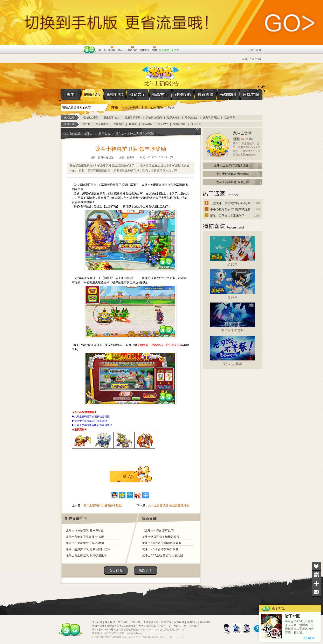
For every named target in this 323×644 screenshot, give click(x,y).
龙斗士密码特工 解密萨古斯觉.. (103, 505)
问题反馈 (179, 622)
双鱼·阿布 (230, 118)
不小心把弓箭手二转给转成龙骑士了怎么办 (232, 209)
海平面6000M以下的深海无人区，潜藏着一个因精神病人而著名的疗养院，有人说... (299, 627)
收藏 (259, 59)
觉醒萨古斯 (179, 124)
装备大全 (160, 94)
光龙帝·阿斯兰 (211, 118)
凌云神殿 (147, 124)
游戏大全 (145, 570)
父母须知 (136, 622)
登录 (251, 50)
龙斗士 (161, 72)
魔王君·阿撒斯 (133, 118)
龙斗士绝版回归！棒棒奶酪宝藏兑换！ (163, 537)
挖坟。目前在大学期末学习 (227, 215)
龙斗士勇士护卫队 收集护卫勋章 (86, 555)
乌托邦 (87, 124)
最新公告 (92, 94)
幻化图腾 (157, 108)
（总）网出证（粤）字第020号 (183, 626)
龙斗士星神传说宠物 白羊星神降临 (93, 425)
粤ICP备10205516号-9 (104, 630)
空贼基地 (119, 124)
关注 (316, 575)
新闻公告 (104, 133)
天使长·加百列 (154, 118)
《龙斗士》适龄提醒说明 (158, 531)
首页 (61, 95)
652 (243, 139)
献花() (128, 477)
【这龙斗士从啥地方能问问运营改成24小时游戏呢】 (232, 203)
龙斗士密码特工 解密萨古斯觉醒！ (93, 417)
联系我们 (110, 622)
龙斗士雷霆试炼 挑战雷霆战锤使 (169, 505)
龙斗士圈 (251, 91)
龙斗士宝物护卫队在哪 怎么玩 (85, 537)
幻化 (145, 108)
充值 (245, 59)
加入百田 (123, 622)
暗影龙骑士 (191, 118)
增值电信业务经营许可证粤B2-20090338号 (115, 626)
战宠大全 (138, 94)
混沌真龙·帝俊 (91, 118)
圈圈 (236, 139)
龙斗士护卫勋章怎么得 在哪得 (85, 543)
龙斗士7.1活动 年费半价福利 (160, 549)
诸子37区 (292, 616)
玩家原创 (228, 94)
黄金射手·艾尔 (112, 118)
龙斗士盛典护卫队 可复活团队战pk (88, 549)
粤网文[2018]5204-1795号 (152, 626)
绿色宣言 (166, 622)
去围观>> (309, 638)
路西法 (133, 124)
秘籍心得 (206, 94)
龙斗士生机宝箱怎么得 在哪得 (91, 421)
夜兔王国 (196, 124)
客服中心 (192, 622)
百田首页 (116, 570)
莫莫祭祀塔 (102, 124)
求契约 (171, 108)
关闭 (317, 608)
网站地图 (205, 622)
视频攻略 (183, 94)
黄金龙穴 (163, 124)
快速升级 (132, 108)
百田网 (89, 50)
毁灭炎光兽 (173, 118)
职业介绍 (115, 94)
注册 (259, 50)
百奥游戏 (71, 47)
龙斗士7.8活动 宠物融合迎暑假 (162, 543)
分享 (316, 583)
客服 (252, 59)
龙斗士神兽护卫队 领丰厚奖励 (85, 531)
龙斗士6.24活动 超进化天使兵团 (162, 555)
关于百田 (97, 622)
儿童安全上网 (151, 622)
